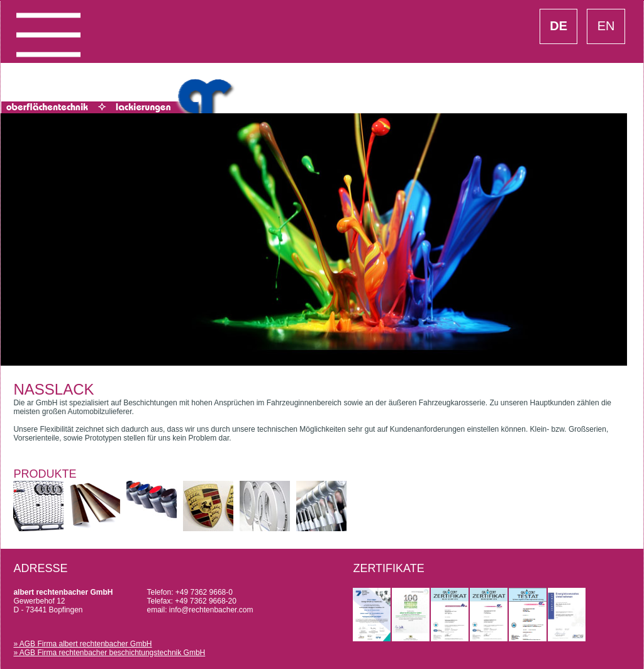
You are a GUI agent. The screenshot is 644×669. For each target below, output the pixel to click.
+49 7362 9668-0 (204, 592)
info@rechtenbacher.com (211, 610)
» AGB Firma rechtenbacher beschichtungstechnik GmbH (109, 653)
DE (558, 26)
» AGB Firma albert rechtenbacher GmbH (82, 644)
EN (606, 26)
